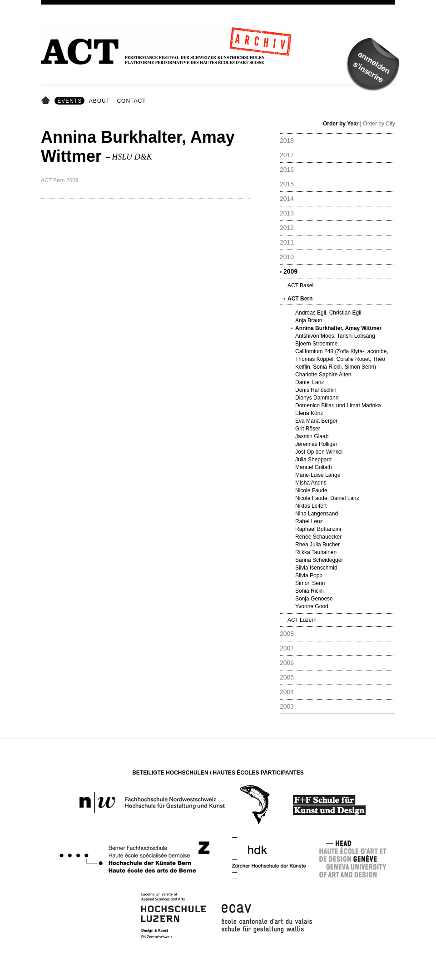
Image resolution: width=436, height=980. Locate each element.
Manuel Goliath (314, 467)
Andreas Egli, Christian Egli (328, 313)
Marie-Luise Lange (318, 475)
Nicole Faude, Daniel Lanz (327, 498)
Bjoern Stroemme (316, 344)
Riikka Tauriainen (316, 552)
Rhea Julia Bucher (317, 545)
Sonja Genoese (314, 599)
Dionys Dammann (317, 398)
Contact (131, 101)
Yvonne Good (312, 606)
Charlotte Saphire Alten (323, 375)
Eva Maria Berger (316, 421)
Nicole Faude (311, 490)
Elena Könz (309, 413)
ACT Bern (300, 299)
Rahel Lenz (309, 521)
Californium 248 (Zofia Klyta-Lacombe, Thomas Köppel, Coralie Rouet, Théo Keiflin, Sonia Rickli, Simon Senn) (342, 359)
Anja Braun (309, 320)
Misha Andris (311, 483)
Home (47, 101)
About (99, 101)
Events (69, 101)
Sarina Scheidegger (319, 560)
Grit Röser (308, 429)
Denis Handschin (316, 390)
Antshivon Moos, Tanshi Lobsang (335, 336)
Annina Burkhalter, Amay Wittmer (338, 328)
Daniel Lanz (310, 382)
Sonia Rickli (310, 591)
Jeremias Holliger (316, 444)
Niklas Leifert (311, 506)
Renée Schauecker (318, 537)
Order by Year (341, 124)
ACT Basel (300, 285)
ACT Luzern (302, 620)
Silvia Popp (309, 575)
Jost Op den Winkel (319, 452)
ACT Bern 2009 (60, 180)
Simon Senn (310, 583)
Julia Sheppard (313, 460)
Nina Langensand (317, 514)
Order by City (379, 124)
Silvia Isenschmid (316, 568)
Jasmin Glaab (312, 436)
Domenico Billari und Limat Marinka (338, 405)
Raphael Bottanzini (318, 529)
